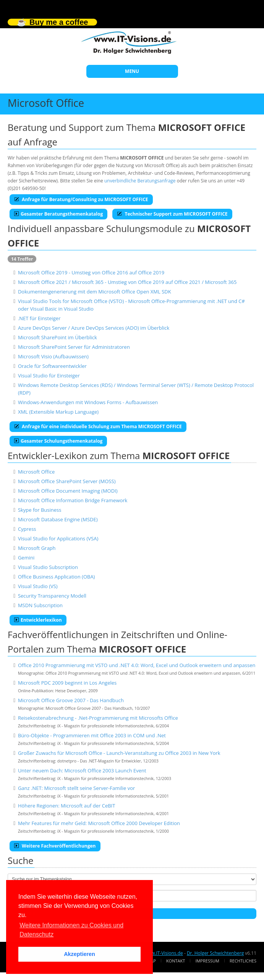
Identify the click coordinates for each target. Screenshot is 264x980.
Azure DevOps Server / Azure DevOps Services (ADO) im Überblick (94, 328)
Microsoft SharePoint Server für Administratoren (74, 347)
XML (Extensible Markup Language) (58, 412)
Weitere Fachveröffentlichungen (55, 846)
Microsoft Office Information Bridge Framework (73, 500)
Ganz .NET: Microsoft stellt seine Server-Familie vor (77, 788)
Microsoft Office (36, 472)
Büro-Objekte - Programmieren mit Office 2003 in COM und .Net (92, 735)
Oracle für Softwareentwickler (52, 366)
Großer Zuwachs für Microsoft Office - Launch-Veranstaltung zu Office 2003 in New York (119, 753)
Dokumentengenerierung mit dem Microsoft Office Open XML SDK (95, 292)
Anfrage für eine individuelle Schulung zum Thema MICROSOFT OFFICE (98, 426)
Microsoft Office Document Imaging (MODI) (68, 491)
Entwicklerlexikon (38, 620)
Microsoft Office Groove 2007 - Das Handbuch (71, 700)
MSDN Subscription (40, 605)
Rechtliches (243, 961)
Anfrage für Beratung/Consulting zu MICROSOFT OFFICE (81, 199)
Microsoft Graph (37, 548)
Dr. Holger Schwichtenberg (215, 953)
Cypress (27, 529)
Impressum (207, 961)
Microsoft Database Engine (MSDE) (58, 519)
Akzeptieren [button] (79, 954)
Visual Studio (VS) (38, 586)
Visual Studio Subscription (48, 567)
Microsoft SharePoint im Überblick (57, 337)
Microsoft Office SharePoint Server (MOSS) (67, 481)
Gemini (26, 558)
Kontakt (176, 961)
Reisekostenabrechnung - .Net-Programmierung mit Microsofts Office (98, 718)
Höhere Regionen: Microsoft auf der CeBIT (67, 806)
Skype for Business (40, 510)
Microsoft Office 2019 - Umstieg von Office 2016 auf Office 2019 (91, 272)
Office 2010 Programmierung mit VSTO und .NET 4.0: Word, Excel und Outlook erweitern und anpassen (137, 665)
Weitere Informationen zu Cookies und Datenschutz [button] (71, 930)
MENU (132, 71)
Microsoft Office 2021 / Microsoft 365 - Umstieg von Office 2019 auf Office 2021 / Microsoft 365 (127, 282)
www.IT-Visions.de (163, 953)
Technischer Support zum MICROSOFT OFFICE (172, 214)
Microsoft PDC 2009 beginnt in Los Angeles (67, 683)
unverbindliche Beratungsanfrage (140, 181)
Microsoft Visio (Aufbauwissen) (53, 356)
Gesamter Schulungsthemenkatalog (58, 441)
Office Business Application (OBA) (57, 577)
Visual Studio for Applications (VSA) (58, 538)
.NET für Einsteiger (39, 318)
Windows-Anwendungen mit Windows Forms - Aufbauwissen (88, 402)
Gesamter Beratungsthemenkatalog (58, 214)
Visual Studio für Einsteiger (49, 376)
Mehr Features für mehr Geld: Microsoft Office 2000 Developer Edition (99, 823)
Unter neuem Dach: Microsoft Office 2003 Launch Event (82, 770)
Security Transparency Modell (52, 596)
